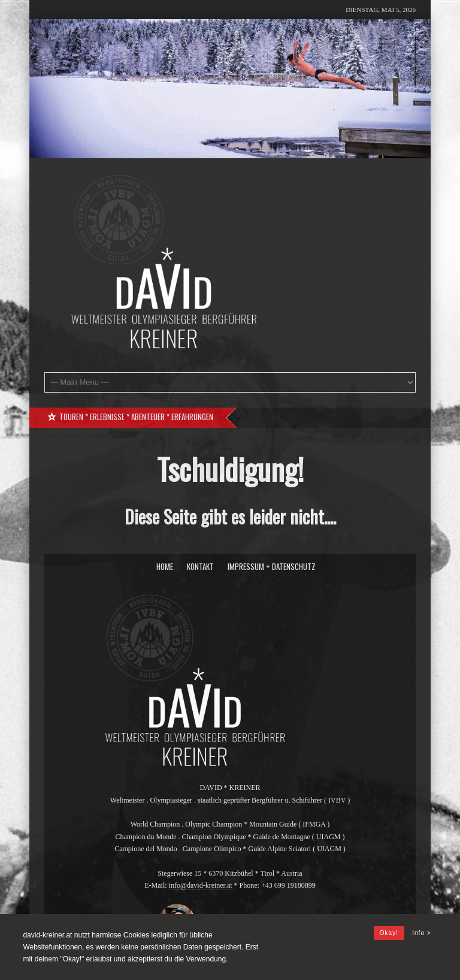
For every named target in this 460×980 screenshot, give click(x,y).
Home (165, 566)
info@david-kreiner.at (201, 885)
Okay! (389, 933)
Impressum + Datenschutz (272, 566)
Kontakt (200, 566)
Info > (421, 933)
